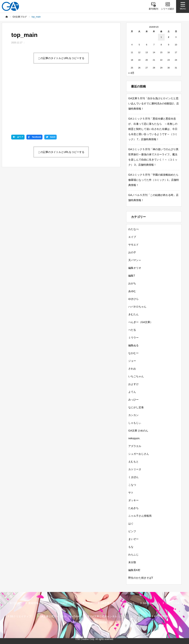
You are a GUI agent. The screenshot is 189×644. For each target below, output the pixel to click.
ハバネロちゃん (137, 307)
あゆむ (132, 291)
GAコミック (150, 603)
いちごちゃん (136, 376)
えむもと (133, 462)
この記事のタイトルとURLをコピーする (61, 58)
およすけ (133, 384)
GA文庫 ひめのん (138, 431)
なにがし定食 (136, 407)
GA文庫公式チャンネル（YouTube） (61, 616)
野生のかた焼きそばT (141, 578)
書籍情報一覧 (36, 603)
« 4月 (131, 73)
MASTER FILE (162, 616)
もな (131, 547)
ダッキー (133, 500)
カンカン (133, 415)
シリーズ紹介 (60, 603)
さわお (132, 369)
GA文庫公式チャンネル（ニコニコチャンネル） (118, 616)
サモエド (133, 245)
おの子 (132, 252)
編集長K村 (134, 570)
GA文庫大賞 (108, 603)
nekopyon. (134, 438)
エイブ (132, 237)
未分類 (132, 562)
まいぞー (133, 539)
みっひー (133, 400)
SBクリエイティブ (21, 616)
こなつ (132, 485)
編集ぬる (133, 345)
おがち (132, 283)
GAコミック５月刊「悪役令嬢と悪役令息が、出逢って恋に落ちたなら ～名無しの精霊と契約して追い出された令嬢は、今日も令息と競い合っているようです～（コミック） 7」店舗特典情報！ (153, 129)
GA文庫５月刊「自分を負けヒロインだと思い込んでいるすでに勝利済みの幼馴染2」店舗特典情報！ (154, 103)
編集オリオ (135, 268)
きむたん (133, 314)
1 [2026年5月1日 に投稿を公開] (161, 37)
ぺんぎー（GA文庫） (140, 322)
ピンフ (132, 531)
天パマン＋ (135, 260)
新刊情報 (15, 603)
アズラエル (135, 446)
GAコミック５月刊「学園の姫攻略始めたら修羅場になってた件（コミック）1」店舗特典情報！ (154, 180)
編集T (132, 276)
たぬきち (133, 508)
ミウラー (133, 338)
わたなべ (133, 229)
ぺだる (132, 330)
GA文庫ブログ (84, 603)
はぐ (131, 524)
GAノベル (129, 603)
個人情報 (78, 622)
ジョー (132, 361)
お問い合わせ (100, 622)
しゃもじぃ (135, 423)
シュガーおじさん (139, 454)
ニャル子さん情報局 (140, 516)
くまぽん (133, 477)
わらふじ (133, 555)
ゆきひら (133, 299)
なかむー (133, 353)
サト (131, 493)
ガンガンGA (172, 603)
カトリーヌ (135, 469)
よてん (132, 392)
